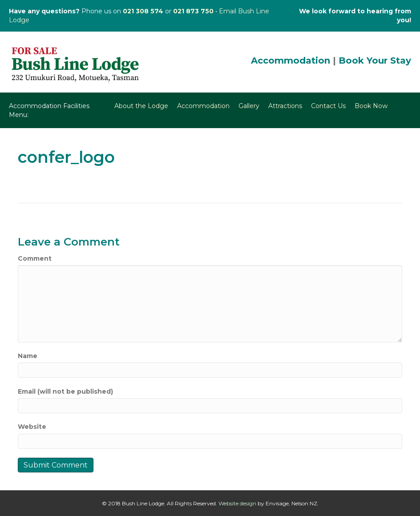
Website (32, 427)
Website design (237, 503)
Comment (35, 258)
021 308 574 (143, 11)
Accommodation (291, 60)
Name (28, 356)
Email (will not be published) (65, 391)
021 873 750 (193, 11)
